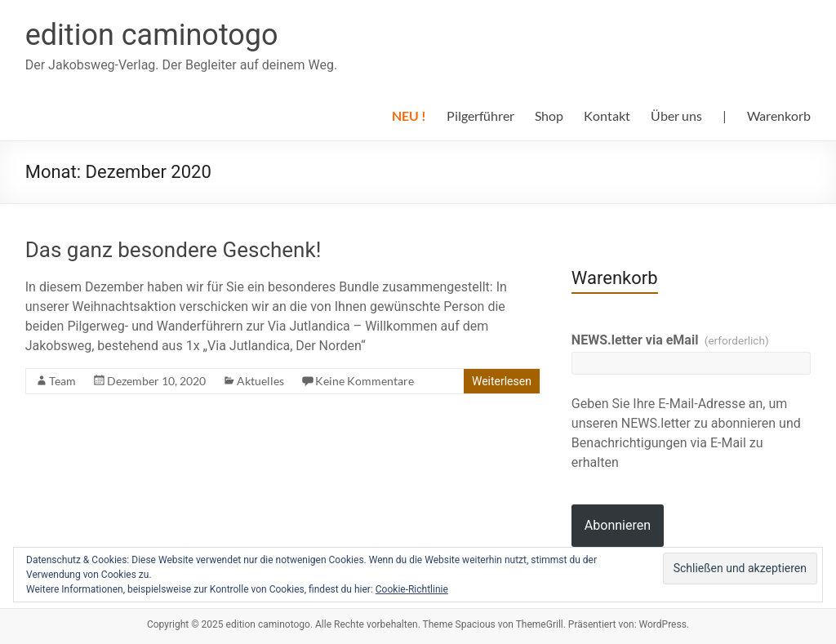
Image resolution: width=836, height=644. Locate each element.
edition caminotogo (152, 35)
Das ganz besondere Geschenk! (173, 250)
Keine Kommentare (365, 381)
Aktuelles (260, 381)
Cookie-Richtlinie (412, 589)
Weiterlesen (502, 381)
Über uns (676, 115)
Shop (549, 115)
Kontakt (607, 115)
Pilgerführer (480, 115)
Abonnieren (618, 525)
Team (62, 381)
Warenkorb (779, 115)
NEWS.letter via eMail (670, 340)
